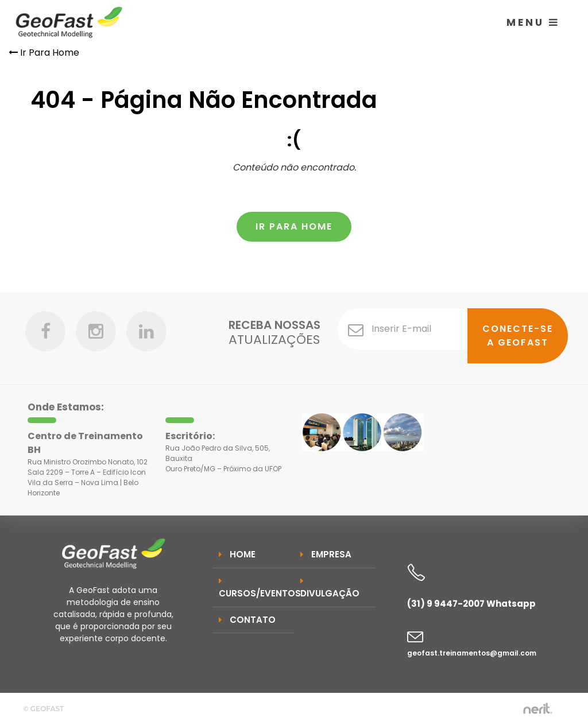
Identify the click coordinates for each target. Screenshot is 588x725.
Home (237, 554)
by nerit (537, 709)
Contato (247, 620)
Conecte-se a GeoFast (518, 336)
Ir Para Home (44, 53)
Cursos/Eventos (256, 588)
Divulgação (330, 588)
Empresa (326, 554)
